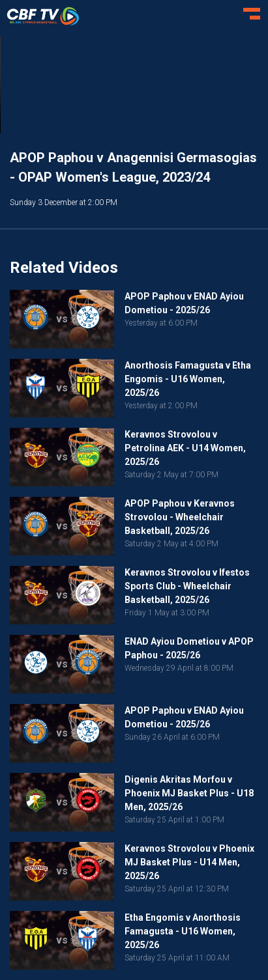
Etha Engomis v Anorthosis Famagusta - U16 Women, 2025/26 (183, 931)
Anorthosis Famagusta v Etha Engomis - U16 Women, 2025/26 (188, 379)
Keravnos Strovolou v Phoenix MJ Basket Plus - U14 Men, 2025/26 (189, 862)
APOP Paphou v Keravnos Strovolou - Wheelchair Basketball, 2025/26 (180, 517)
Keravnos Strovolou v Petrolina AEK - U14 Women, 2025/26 (185, 448)
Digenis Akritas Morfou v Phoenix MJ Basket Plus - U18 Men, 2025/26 (189, 793)
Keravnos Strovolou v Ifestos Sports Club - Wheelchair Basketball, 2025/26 (187, 586)
